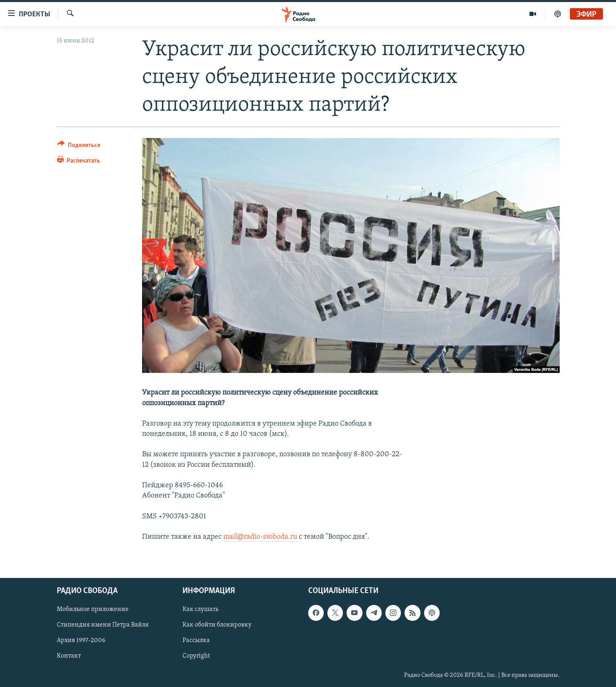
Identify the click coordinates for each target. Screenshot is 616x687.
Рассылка (196, 641)
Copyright (196, 656)
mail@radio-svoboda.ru (260, 537)
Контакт (69, 656)
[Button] (79, 146)
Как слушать (200, 609)
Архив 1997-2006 (81, 641)
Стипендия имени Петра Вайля (103, 625)
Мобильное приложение (93, 609)
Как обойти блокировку (217, 625)
